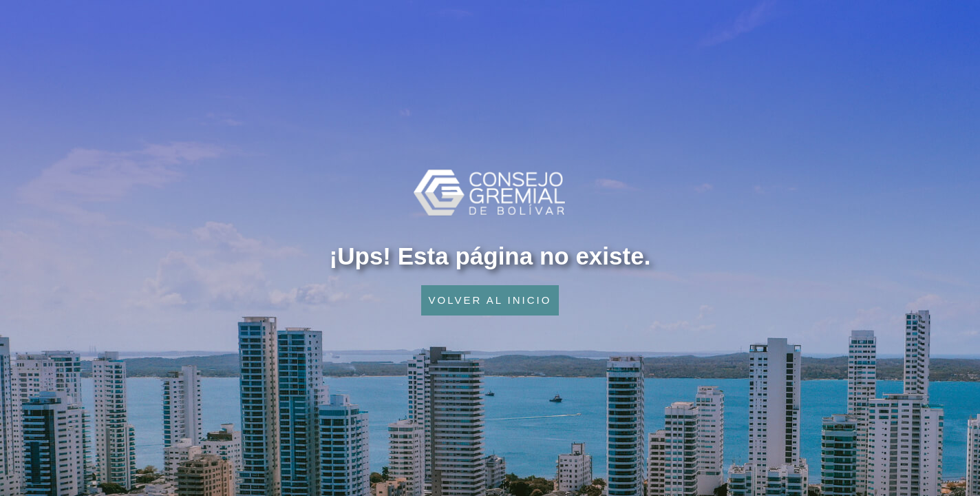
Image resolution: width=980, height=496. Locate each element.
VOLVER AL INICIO (490, 300)
